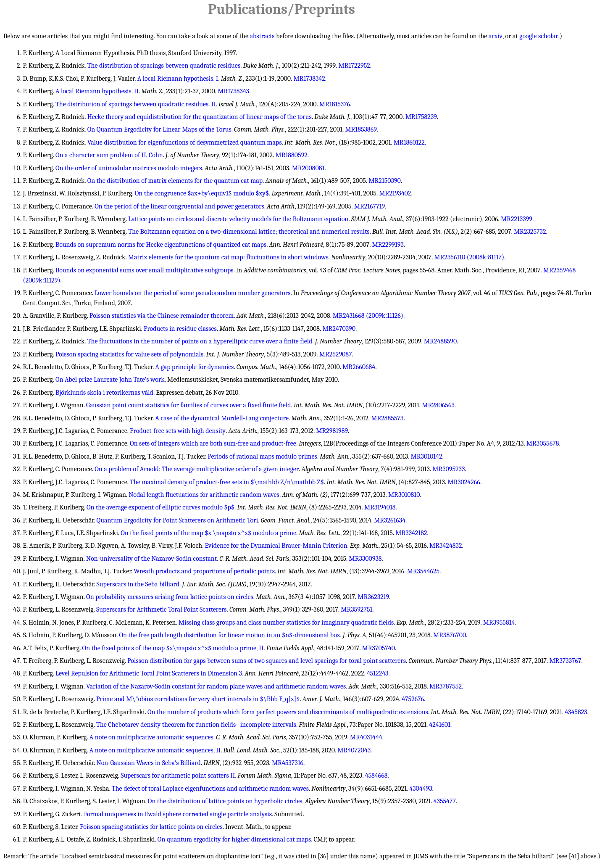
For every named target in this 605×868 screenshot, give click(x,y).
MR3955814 (499, 623)
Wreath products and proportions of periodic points (204, 571)
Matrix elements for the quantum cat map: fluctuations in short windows (228, 257)
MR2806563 (438, 405)
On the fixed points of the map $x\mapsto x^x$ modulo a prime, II (173, 648)
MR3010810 (404, 495)
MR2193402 (395, 193)
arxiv (496, 36)
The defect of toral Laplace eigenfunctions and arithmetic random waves (210, 789)
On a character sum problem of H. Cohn (109, 155)
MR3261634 (390, 520)
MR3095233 (448, 469)
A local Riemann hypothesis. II (97, 91)
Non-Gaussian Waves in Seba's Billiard (149, 763)
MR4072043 (354, 750)
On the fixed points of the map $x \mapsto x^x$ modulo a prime (208, 533)
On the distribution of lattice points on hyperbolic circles (225, 801)
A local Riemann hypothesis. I (178, 79)
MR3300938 (365, 559)
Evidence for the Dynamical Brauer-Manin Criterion (276, 546)
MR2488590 (440, 341)
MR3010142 (427, 456)
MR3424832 (446, 546)
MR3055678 (543, 443)
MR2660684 (359, 367)
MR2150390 (385, 181)
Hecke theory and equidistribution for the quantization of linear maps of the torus (200, 117)
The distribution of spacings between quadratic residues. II (136, 104)
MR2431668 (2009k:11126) (368, 316)
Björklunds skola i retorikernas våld (104, 393)
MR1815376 (335, 104)
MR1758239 (421, 117)
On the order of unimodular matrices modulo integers (129, 168)
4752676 (413, 699)
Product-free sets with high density (178, 431)
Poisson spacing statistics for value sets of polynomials (129, 354)
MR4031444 (366, 737)
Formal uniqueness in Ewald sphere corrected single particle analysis (178, 814)
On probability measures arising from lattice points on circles (170, 597)
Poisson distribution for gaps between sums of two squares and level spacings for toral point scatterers (267, 661)
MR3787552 (446, 686)
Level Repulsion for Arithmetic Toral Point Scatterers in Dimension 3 (149, 673)
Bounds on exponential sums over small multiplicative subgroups (145, 270)
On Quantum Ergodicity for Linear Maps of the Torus (159, 129)
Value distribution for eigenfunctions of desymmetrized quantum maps (185, 142)
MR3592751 (356, 609)
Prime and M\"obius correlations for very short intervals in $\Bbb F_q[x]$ (198, 699)
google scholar (539, 36)
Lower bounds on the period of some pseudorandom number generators (192, 293)
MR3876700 (450, 635)
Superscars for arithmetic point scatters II (178, 776)
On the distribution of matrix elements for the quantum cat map (175, 181)
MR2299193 (388, 245)
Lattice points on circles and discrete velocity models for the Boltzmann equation (238, 219)
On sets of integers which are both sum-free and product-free (213, 443)
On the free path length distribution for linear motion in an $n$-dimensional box (229, 635)
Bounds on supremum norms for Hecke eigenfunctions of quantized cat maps (161, 245)
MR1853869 (361, 129)
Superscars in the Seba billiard (138, 584)
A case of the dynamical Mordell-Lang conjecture (222, 418)
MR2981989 (332, 431)
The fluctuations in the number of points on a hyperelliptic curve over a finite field (200, 341)
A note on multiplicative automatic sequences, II (155, 750)
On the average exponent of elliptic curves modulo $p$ (160, 507)
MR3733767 (565, 661)
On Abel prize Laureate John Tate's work (110, 380)
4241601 (440, 725)
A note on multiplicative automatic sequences (151, 737)
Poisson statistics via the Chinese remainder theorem (162, 316)
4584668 (376, 776)
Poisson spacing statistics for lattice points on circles (151, 827)
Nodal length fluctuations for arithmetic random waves (204, 495)
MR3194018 (380, 507)
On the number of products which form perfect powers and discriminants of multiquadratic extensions (288, 712)
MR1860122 (409, 142)
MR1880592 (291, 155)
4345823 (576, 712)
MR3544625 (423, 571)
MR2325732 (530, 232)
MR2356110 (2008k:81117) (469, 257)
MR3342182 (411, 533)
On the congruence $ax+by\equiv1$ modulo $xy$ (202, 193)
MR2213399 (517, 219)
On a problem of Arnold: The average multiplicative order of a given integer (197, 469)
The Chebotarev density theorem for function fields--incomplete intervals (196, 725)
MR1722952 (354, 66)
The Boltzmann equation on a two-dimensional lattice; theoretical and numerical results (249, 232)
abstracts (262, 36)
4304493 (421, 789)
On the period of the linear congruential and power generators (179, 206)
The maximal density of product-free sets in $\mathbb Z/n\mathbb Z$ (227, 482)
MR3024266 (464, 482)
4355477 (445, 801)
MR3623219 (373, 597)
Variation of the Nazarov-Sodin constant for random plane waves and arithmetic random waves (216, 686)
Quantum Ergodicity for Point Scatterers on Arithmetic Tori (177, 520)
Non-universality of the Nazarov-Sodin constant (151, 559)
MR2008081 (308, 168)
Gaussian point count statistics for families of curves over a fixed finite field (188, 405)
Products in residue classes (180, 329)
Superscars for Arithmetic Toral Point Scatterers (162, 609)
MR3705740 (379, 648)
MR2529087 (336, 354)
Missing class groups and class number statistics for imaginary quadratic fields (286, 623)
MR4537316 (288, 763)
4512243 (378, 673)
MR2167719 (370, 206)
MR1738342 (309, 79)
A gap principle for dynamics (194, 367)
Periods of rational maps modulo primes (262, 456)
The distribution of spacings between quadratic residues (164, 66)
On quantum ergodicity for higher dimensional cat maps (234, 839)
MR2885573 (387, 418)
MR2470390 (339, 329)
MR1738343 (233, 91)
